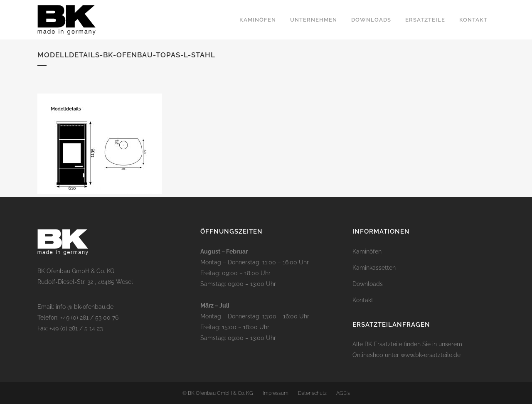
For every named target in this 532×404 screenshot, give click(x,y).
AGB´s (343, 393)
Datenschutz (312, 393)
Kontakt (363, 300)
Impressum (276, 393)
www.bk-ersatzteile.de (431, 355)
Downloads (368, 284)
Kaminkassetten (374, 268)
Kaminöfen (367, 251)
